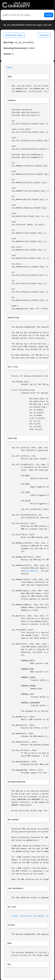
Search (49, 15)
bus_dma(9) (31, 571)
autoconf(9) (26, 916)
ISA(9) (9, 68)
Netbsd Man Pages (14, 35)
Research (44, 35)
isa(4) (15, 916)
